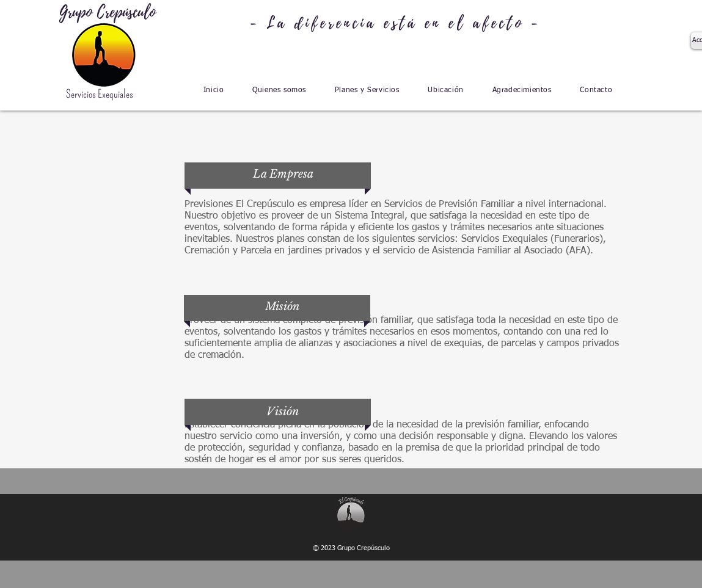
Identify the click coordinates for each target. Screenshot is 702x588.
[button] (280, 90)
